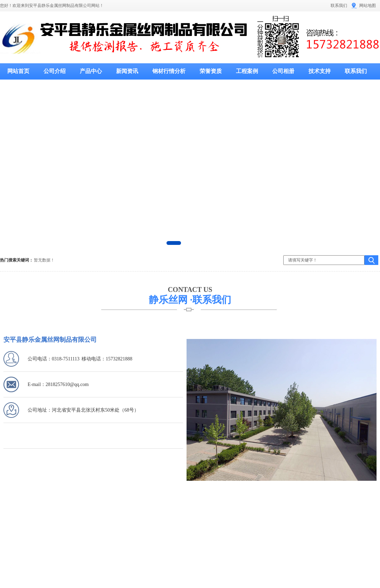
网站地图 (368, 6)
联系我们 (339, 6)
